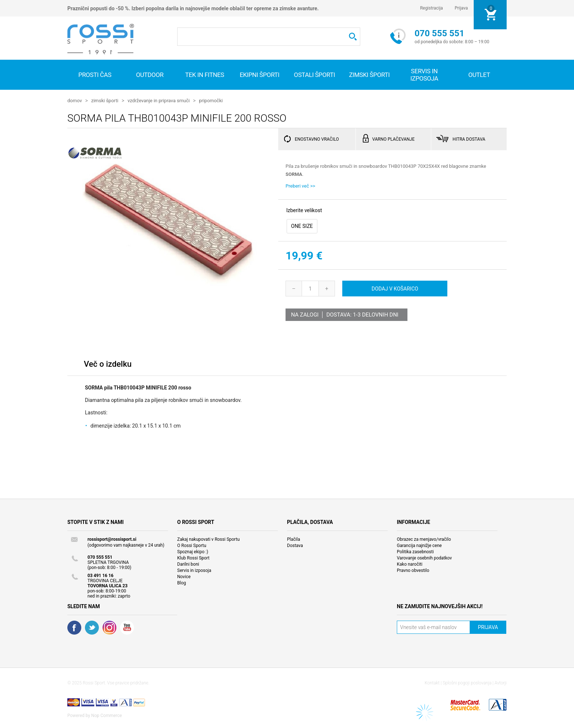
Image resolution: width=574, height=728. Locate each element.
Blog (182, 583)
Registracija (431, 8)
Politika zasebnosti (415, 551)
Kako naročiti (410, 564)
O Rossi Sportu (192, 545)
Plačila (294, 539)
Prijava (461, 8)
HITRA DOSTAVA (469, 139)
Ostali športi (314, 75)
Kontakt (432, 683)
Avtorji (501, 683)
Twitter (92, 627)
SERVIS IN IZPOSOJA (424, 75)
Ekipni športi (260, 75)
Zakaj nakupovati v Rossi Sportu (208, 539)
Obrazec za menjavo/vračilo (424, 539)
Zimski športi (369, 75)
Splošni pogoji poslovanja (467, 683)
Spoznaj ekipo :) (193, 551)
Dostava (295, 545)
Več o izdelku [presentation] (108, 364)
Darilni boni (188, 564)
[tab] (108, 365)
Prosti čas (95, 75)
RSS (109, 627)
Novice (184, 576)
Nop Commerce (107, 715)
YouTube (127, 627)
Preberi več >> (300, 186)
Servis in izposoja (194, 570)
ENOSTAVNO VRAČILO (317, 139)
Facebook (74, 627)
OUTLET (479, 75)
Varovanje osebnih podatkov (424, 558)
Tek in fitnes (205, 75)
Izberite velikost (304, 210)
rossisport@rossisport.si (112, 539)
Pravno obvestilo (413, 570)
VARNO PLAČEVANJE (394, 139)
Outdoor (150, 75)
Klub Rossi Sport (193, 558)
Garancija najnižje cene (419, 545)
